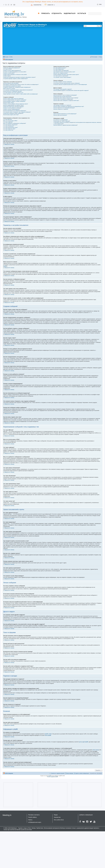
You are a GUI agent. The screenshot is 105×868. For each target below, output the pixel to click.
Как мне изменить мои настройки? (11, 83)
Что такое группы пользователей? (61, 71)
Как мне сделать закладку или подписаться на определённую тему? (69, 106)
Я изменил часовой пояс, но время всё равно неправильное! (17, 87)
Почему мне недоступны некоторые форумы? (14, 107)
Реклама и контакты (34, 815)
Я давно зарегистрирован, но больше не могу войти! (15, 75)
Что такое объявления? (9, 126)
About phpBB (48, 735)
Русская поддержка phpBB (52, 777)
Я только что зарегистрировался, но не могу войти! (15, 72)
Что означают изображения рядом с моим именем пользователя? (18, 90)
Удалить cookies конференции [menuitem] (82, 773)
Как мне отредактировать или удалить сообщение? (15, 100)
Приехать (45, 13)
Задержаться (70, 13)
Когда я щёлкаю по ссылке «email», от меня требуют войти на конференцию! (21, 94)
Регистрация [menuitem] (94, 57)
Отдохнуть (57, 13)
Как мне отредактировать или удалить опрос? (14, 105)
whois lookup (96, 750)
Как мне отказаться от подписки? (61, 109)
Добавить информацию (86, 815)
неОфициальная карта (35, 822)
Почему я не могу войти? (9, 73)
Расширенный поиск (100, 26)
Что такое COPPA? (8, 69)
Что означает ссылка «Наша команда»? (62, 77)
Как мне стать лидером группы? (61, 73)
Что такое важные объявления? (10, 125)
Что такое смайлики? (8, 122)
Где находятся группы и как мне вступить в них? (64, 72)
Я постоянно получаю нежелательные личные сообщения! (67, 83)
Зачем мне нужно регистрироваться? (12, 68)
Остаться (82, 13)
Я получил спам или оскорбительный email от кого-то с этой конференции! (70, 84)
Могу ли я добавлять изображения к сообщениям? (15, 123)
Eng (99, 5)
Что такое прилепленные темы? (10, 127)
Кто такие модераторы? (59, 69)
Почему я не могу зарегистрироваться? (12, 71)
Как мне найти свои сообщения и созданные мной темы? (66, 101)
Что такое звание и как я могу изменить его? (13, 93)
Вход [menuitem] (101, 57)
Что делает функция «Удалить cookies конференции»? (16, 79)
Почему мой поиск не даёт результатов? (62, 96)
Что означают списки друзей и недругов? (63, 89)
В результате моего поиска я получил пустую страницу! (66, 98)
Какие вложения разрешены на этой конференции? (65, 114)
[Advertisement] (52, 41)
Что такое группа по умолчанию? (61, 76)
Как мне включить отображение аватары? (13, 91)
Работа (30, 820)
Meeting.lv (7, 815)
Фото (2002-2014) (59, 820)
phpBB (5, 266)
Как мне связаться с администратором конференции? (65, 125)
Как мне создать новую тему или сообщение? (14, 99)
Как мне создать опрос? (9, 103)
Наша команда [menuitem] (70, 773)
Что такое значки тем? (8, 130)
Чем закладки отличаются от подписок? (62, 105)
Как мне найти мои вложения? (60, 115)
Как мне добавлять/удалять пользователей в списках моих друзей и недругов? (71, 90)
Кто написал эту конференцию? (61, 120)
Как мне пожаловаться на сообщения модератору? (15, 111)
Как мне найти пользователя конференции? (63, 99)
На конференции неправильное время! (12, 86)
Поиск (98, 26)
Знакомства (37, 5)
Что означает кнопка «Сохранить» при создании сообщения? (17, 112)
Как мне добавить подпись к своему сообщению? (14, 101)
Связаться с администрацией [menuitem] (58, 773)
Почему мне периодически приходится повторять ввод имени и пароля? (19, 77)
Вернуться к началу (9, 144)
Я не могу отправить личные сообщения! (63, 82)
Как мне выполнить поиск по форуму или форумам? (65, 95)
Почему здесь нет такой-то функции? (62, 121)
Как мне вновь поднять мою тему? (11, 115)
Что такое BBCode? (8, 119)
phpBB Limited (48, 734)
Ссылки (7, 57)
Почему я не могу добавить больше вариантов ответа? (16, 104)
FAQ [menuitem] (11, 57)
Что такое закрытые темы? (9, 129)
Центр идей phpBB (83, 742)
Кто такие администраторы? (60, 68)
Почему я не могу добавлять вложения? (12, 108)
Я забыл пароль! (7, 76)
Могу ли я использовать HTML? (10, 121)
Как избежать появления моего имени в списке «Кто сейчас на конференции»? (21, 84)
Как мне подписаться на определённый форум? (64, 108)
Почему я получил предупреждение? (12, 109)
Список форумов (9, 60)
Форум (56, 815)
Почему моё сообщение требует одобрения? (13, 113)
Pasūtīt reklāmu (33, 817)
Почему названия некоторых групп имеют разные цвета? (66, 75)
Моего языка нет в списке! (9, 89)
